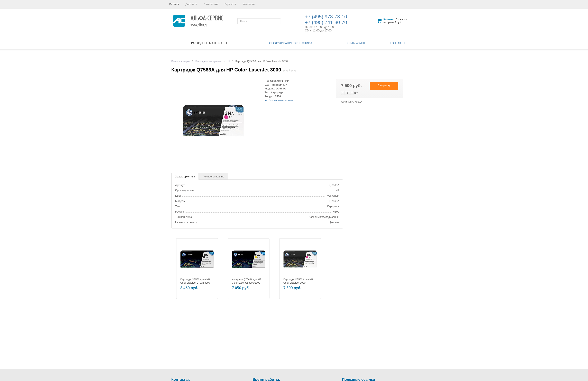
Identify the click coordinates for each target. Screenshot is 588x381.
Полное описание (213, 177)
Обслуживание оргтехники (291, 43)
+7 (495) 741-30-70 (326, 22)
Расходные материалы (209, 43)
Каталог (174, 4)
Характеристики (185, 177)
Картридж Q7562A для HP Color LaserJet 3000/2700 (247, 281)
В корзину (384, 85)
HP (228, 61)
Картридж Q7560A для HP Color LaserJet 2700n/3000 (195, 281)
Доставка (191, 4)
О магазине (211, 4)
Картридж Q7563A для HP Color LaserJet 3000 (298, 281)
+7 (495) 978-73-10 (326, 17)
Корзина (389, 19)
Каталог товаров (181, 61)
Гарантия (231, 4)
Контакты (249, 4)
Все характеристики (281, 100)
